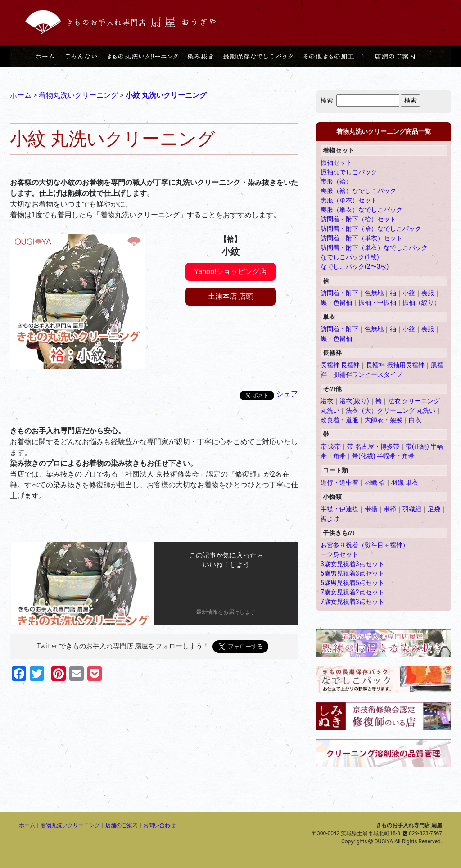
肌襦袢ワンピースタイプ (368, 374)
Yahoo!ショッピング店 (231, 272)
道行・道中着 (339, 482)
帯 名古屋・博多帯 (373, 446)
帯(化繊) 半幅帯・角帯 (383, 456)
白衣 (415, 420)
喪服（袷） (336, 181)
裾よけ (330, 518)
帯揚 (371, 509)
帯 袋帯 (331, 446)
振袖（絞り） (421, 302)
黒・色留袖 (336, 302)
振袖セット (336, 162)
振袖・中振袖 (377, 302)
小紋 (409, 293)
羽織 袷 (375, 482)
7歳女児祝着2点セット (353, 592)
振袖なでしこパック (349, 172)
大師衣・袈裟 (384, 420)
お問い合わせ (159, 825)
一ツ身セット (339, 554)
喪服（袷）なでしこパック (358, 191)
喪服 (428, 293)
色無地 (374, 293)
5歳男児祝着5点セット (353, 583)
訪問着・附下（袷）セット (358, 219)
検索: (328, 100)
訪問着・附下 (339, 293)
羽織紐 (412, 509)
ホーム (27, 825)
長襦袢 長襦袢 (340, 365)
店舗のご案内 (122, 825)
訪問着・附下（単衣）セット (362, 238)
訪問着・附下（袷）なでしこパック (371, 229)
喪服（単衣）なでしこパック (362, 210)
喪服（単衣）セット (349, 200)
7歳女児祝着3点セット (353, 602)
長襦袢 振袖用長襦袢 (395, 365)
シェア (287, 394)
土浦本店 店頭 (230, 296)
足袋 (434, 509)
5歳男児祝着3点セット (353, 573)
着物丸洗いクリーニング (70, 825)
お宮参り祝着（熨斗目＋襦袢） (365, 545)
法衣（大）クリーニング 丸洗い (391, 410)
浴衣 (327, 401)
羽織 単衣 (405, 482)
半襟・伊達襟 (339, 509)
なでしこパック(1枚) (350, 257)
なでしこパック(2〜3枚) (355, 266)
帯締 (390, 509)
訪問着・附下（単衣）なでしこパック (374, 247)
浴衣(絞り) (354, 401)
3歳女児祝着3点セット (353, 564)
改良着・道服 (339, 420)
